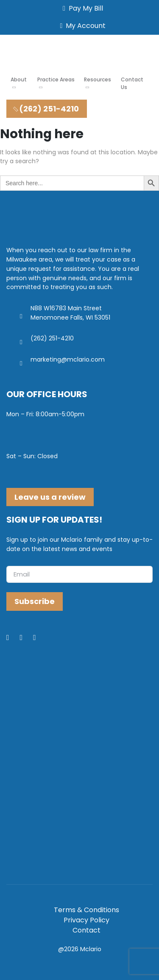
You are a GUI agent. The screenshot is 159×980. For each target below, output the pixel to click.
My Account (81, 26)
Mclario (91, 949)
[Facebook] (13, 638)
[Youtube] (40, 638)
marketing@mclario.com (68, 359)
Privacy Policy (86, 920)
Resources (98, 79)
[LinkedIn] (27, 638)
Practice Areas (56, 79)
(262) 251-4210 (46, 109)
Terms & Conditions (86, 910)
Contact (86, 930)
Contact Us (132, 83)
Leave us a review (50, 497)
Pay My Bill (81, 8)
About (19, 79)
